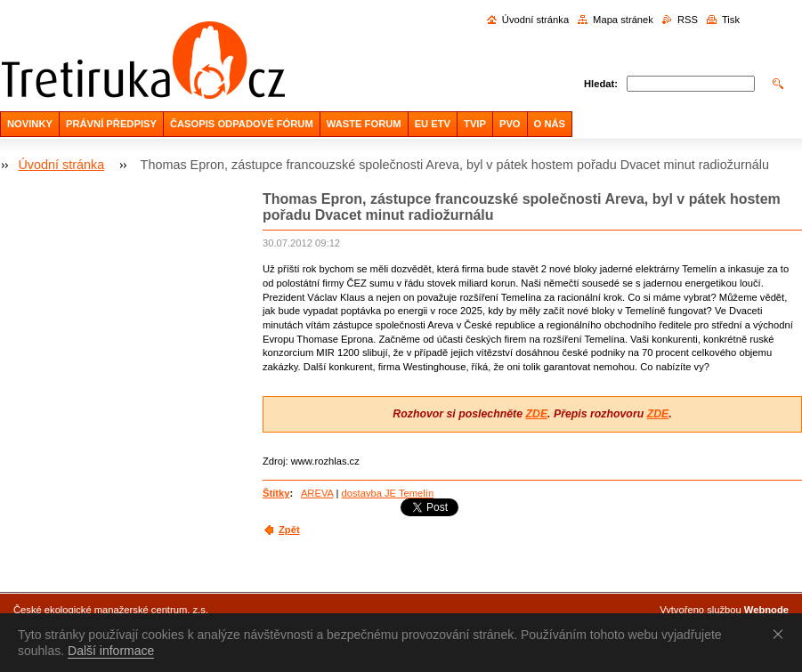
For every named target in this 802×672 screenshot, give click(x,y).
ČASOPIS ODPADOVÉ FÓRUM (242, 124)
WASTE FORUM (364, 124)
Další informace (111, 651)
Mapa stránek (623, 20)
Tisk (731, 20)
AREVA (317, 493)
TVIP (475, 124)
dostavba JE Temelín (388, 493)
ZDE (536, 414)
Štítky (276, 493)
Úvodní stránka (535, 20)
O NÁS (550, 124)
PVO (510, 124)
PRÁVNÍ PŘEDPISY (111, 124)
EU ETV (433, 124)
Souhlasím (782, 634)
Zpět (289, 530)
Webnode (766, 610)
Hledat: (601, 84)
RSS (688, 20)
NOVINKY (30, 124)
